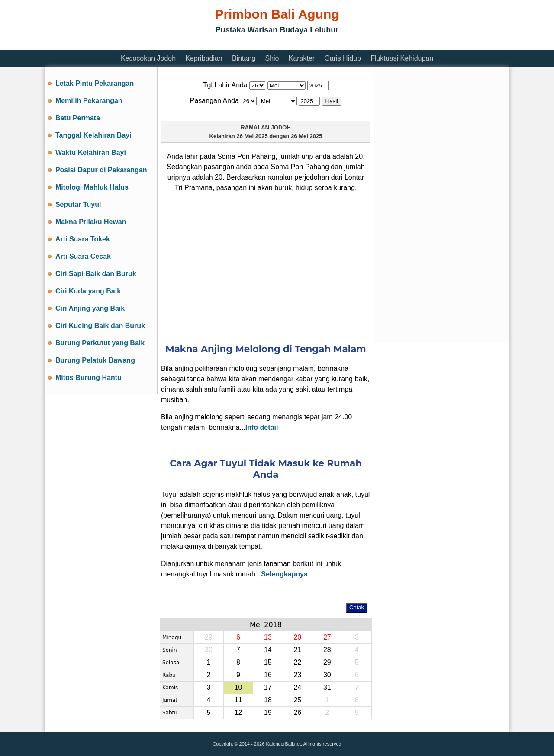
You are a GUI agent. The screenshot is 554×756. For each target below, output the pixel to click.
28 (327, 650)
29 (327, 662)
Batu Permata (78, 118)
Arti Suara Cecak (83, 256)
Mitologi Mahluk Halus (92, 187)
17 (268, 687)
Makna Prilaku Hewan (91, 222)
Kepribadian (204, 58)
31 (327, 687)
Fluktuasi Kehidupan (402, 58)
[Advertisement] (203, 44)
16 (268, 675)
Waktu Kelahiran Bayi (91, 153)
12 (238, 713)
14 (268, 650)
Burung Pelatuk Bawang (95, 360)
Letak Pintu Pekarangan (95, 83)
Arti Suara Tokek (83, 239)
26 (297, 713)
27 (327, 637)
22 (297, 662)
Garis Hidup (342, 58)
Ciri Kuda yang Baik (88, 291)
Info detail (262, 427)
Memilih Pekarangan (89, 101)
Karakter (302, 58)
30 (327, 675)
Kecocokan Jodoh (148, 58)
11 (238, 700)
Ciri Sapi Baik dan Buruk (96, 274)
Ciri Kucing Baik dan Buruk (100, 326)
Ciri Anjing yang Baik (90, 308)
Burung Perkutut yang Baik (100, 343)
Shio (272, 58)
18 (268, 700)
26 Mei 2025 (252, 136)
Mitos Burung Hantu (89, 378)
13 (268, 637)
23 (297, 675)
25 (297, 700)
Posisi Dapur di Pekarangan (101, 170)
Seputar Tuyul (78, 204)
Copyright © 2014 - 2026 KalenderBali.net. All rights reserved (277, 744)
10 (238, 687)
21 (297, 650)
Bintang (244, 58)
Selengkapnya (284, 574)
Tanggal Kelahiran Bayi (93, 135)
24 (297, 687)
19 (268, 713)
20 (297, 637)
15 (268, 662)
